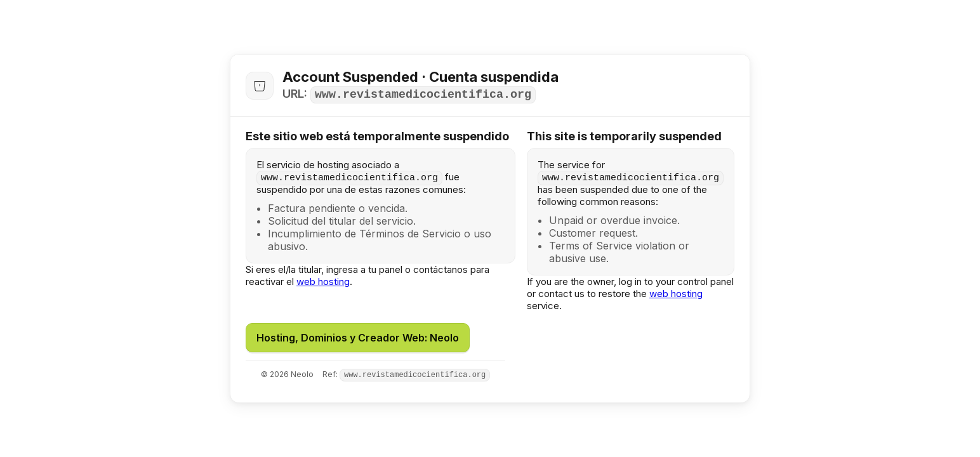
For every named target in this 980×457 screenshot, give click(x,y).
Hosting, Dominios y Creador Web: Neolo (358, 338)
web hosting (323, 281)
